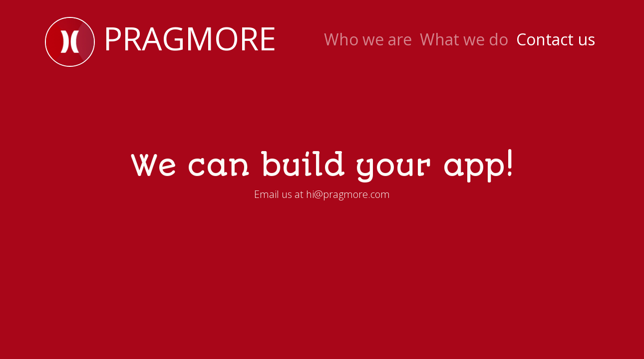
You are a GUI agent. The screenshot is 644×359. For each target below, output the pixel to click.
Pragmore (161, 42)
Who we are (368, 39)
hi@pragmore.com (348, 194)
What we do (464, 39)
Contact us (556, 39)
